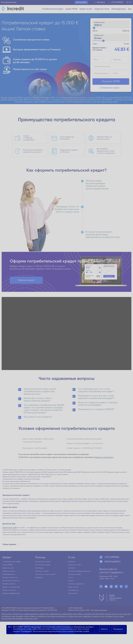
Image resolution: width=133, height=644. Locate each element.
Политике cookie (81, 631)
